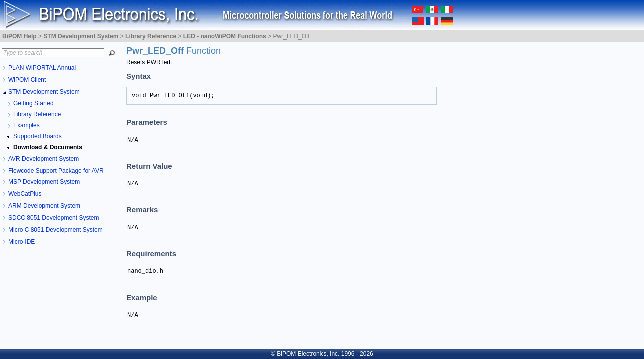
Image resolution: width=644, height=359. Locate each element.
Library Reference (37, 114)
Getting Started (34, 103)
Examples (27, 125)
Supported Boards (38, 136)
